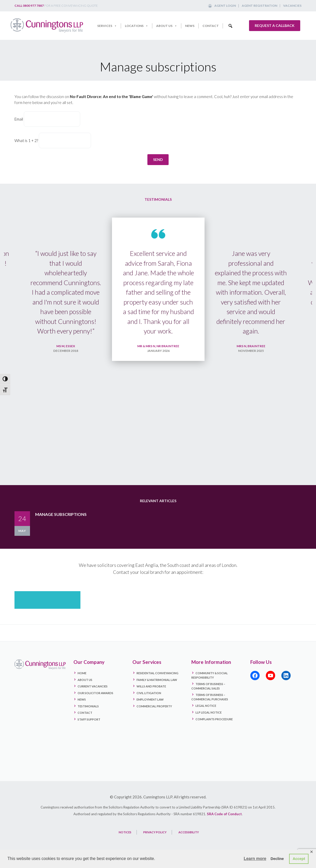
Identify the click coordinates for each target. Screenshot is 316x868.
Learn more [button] (255, 859)
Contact (211, 26)
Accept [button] (299, 859)
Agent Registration (259, 6)
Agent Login (225, 6)
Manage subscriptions (61, 524)
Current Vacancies (93, 696)
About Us (167, 26)
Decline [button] (277, 859)
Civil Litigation (149, 703)
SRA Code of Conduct (224, 824)
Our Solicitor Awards (95, 703)
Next (303, 352)
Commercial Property (154, 716)
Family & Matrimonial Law (157, 689)
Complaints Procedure (214, 729)
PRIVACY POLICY (155, 842)
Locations (137, 26)
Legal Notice (206, 715)
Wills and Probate (151, 696)
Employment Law (150, 709)
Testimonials (88, 716)
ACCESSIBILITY (189, 842)
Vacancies (292, 6)
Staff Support (89, 729)
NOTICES (125, 842)
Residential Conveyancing (157, 683)
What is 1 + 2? (26, 140)
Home (82, 683)
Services (107, 26)
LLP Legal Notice (209, 722)
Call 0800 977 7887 (29, 6)
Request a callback (275, 25)
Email (19, 119)
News (190, 26)
